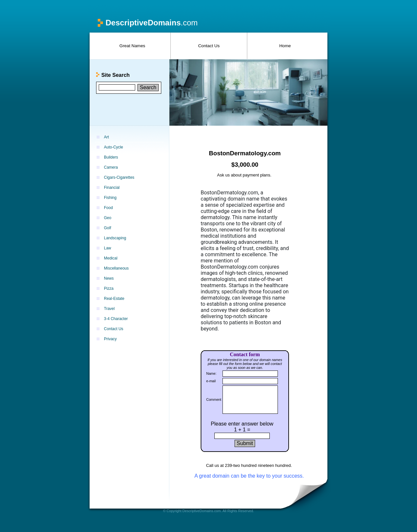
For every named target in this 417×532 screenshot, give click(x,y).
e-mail (211, 381)
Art (106, 137)
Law (108, 248)
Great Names (132, 46)
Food (108, 208)
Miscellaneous (116, 268)
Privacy (110, 339)
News (109, 278)
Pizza (109, 288)
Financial (112, 188)
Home (285, 46)
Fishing (110, 198)
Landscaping (115, 238)
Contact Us (209, 46)
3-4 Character (116, 319)
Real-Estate (114, 299)
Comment (214, 399)
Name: (211, 373)
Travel (109, 309)
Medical (111, 258)
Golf (108, 228)
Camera (111, 167)
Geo (108, 218)
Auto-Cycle (114, 147)
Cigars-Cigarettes (119, 177)
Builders (111, 157)
